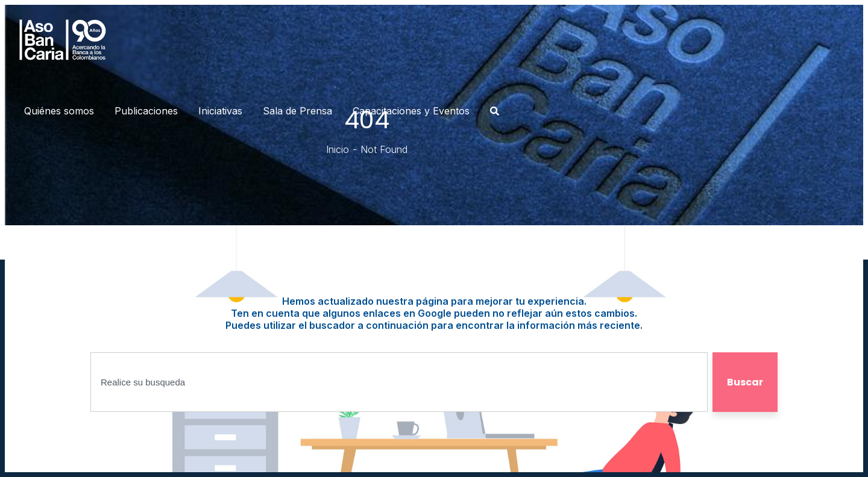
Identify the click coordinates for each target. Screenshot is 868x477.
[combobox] (399, 382)
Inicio (338, 149)
